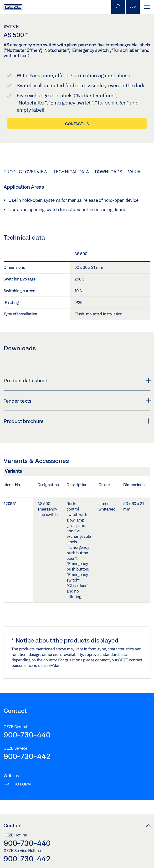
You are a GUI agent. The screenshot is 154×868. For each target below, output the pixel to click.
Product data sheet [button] (77, 380)
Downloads (109, 172)
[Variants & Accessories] (77, 472)
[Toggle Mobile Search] (118, 7)
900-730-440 (27, 735)
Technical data (71, 172)
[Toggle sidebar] (133, 7)
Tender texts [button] (77, 401)
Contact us (77, 124)
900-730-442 (27, 756)
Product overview (26, 172)
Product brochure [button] (77, 421)
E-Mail (55, 665)
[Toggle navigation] (147, 7)
